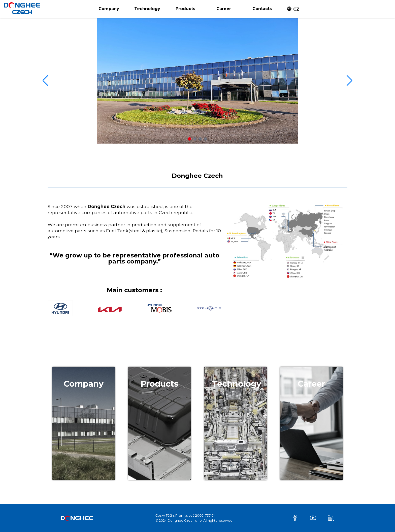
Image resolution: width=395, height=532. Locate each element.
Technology (147, 9)
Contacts (262, 9)
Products (185, 9)
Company (109, 9)
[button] (190, 139)
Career (224, 9)
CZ (296, 9)
